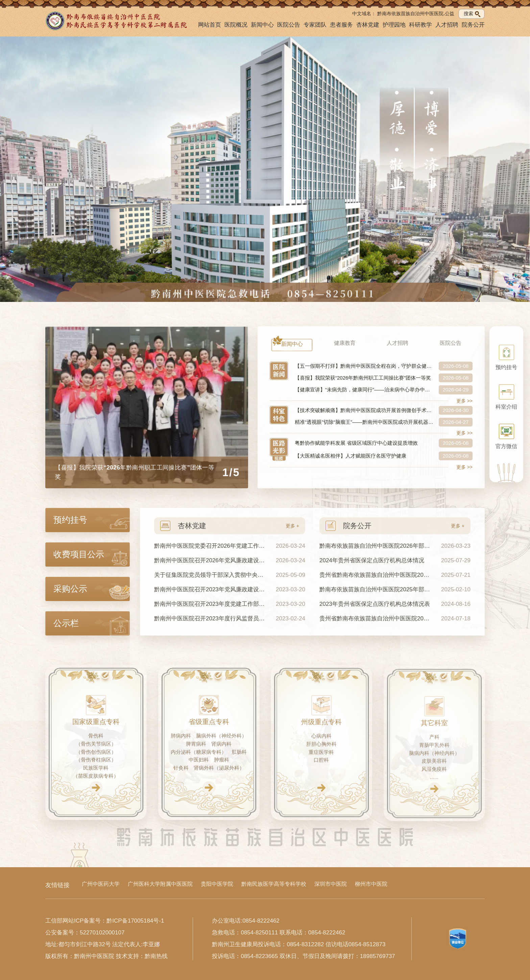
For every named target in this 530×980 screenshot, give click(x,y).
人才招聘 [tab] (397, 343)
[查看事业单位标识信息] (458, 939)
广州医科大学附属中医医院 (160, 884)
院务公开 (473, 25)
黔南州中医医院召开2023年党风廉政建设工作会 (210, 589)
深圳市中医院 (331, 884)
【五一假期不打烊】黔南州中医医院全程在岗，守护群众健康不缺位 (364, 366)
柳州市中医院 (371, 884)
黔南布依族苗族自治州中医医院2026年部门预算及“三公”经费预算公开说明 (375, 546)
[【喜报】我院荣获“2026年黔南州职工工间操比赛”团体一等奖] (147, 407)
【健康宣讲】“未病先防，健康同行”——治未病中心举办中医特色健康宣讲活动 (364, 390)
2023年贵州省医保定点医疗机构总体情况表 (375, 604)
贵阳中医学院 (217, 884)
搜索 (472, 14)
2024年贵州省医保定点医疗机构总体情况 (372, 560)
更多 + (292, 526)
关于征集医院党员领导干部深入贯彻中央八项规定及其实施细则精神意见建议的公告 (210, 575)
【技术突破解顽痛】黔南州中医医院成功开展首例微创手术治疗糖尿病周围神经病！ (364, 410)
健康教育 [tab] (345, 343)
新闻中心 (262, 25)
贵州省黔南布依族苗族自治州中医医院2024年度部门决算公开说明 (375, 575)
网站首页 (210, 25)
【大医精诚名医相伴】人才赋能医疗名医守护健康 (351, 456)
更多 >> (464, 401)
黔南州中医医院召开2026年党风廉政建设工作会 (210, 560)
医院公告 (289, 25)
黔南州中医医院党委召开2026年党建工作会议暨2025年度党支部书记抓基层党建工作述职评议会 (210, 546)
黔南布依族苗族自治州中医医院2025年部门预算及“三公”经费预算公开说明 (375, 589)
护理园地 (394, 25)
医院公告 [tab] (451, 343)
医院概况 (236, 25)
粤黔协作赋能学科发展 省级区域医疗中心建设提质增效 (356, 443)
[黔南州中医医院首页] (117, 21)
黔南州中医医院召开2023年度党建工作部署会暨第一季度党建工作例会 (210, 604)
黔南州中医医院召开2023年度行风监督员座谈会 (210, 618)
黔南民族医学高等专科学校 (274, 884)
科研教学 (420, 25)
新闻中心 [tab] (292, 344)
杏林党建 (368, 25)
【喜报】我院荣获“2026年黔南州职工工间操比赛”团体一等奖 (363, 378)
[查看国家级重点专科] (96, 803)
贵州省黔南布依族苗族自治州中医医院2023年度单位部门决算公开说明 (375, 618)
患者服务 (341, 25)
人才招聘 (447, 25)
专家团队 (315, 25)
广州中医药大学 (101, 884)
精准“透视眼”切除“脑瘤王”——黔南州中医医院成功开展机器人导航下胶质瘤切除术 (364, 422)
